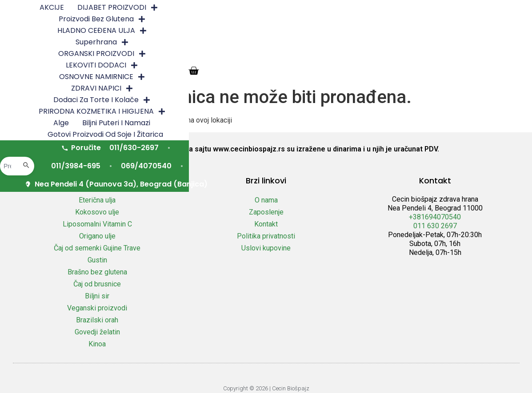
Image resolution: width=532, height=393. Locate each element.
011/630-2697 (268, 57)
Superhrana (451, 8)
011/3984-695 (338, 57)
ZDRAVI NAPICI (430, 20)
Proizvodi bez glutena (265, 8)
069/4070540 (408, 57)
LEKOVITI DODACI (250, 20)
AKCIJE (102, 8)
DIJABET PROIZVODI (168, 8)
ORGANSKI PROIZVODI (157, 20)
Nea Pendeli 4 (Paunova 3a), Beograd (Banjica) (320, 75)
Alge (371, 31)
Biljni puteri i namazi (426, 31)
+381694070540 (435, 217)
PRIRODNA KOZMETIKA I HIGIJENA (287, 32)
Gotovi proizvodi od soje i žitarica (290, 43)
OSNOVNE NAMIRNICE (342, 20)
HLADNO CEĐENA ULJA (366, 8)
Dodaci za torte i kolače (162, 32)
